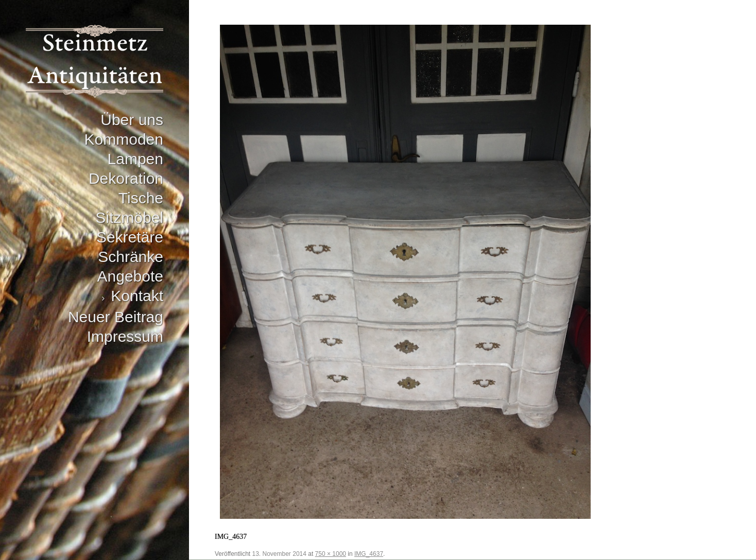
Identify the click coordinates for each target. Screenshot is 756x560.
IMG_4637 (369, 554)
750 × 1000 (331, 554)
